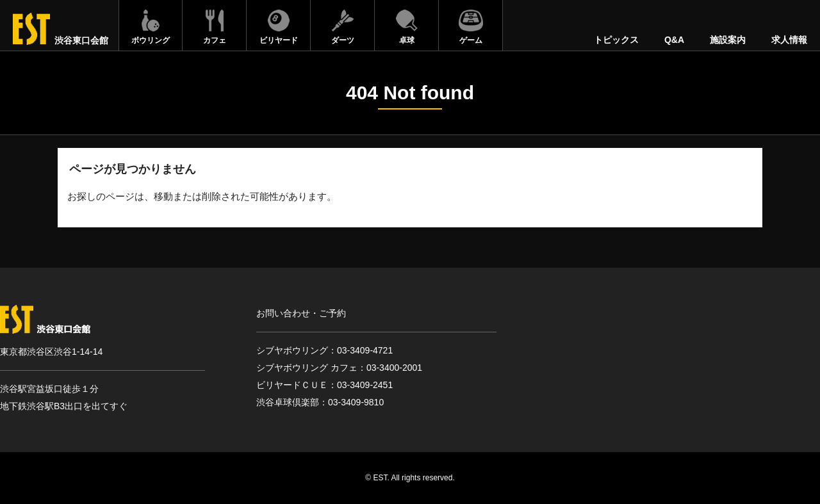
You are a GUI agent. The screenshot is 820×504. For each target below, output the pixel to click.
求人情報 (789, 40)
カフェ (215, 40)
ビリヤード (279, 40)
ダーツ (343, 40)
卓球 (407, 40)
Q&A (674, 40)
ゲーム (471, 40)
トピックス (616, 40)
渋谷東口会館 (81, 40)
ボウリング (151, 40)
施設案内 (728, 40)
